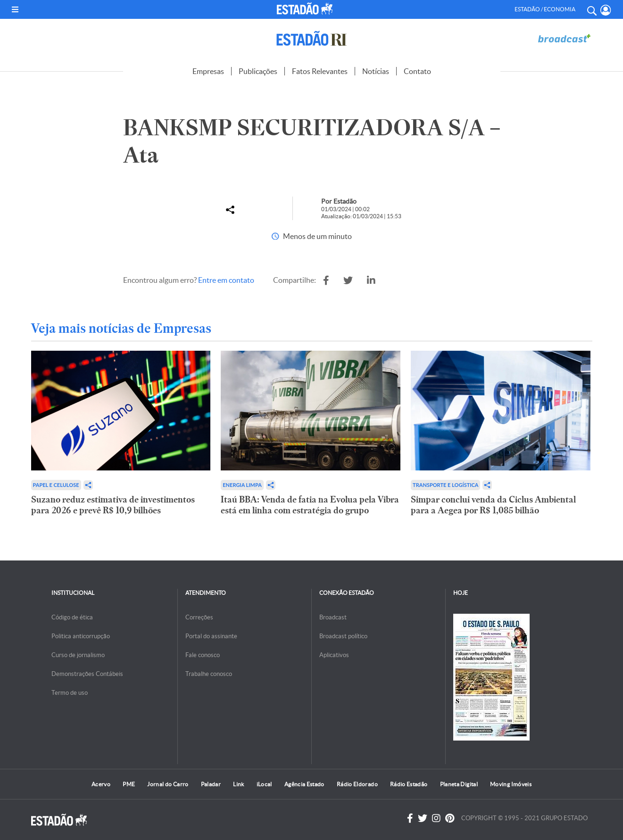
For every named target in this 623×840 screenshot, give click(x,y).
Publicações (258, 71)
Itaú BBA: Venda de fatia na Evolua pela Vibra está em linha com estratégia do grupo (310, 505)
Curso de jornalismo (78, 655)
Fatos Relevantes (320, 71)
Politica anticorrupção (81, 636)
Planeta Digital (459, 784)
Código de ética (72, 617)
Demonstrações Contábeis (87, 674)
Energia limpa (242, 485)
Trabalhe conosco (209, 674)
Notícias (376, 71)
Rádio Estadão (409, 784)
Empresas (208, 71)
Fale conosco (203, 655)
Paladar (211, 784)
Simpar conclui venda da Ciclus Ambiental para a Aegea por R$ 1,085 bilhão (493, 505)
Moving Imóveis (511, 784)
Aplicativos (334, 655)
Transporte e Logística (445, 485)
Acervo (101, 784)
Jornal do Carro (168, 784)
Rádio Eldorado (357, 784)
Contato (417, 71)
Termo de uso (70, 693)
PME (129, 784)
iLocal (264, 784)
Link (238, 784)
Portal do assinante (211, 636)
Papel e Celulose (56, 485)
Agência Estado (304, 784)
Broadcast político (343, 636)
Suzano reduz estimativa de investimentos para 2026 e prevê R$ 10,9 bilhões (113, 505)
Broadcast (333, 617)
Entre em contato (226, 280)
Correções (199, 617)
